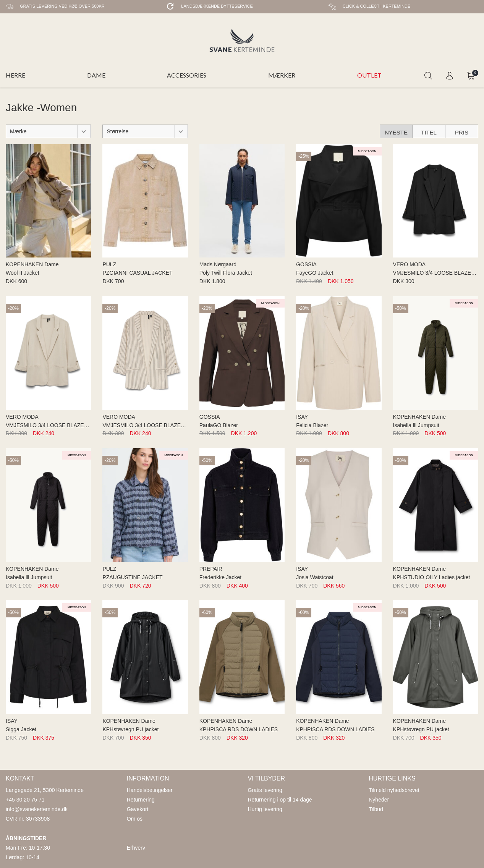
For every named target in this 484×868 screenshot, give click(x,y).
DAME (96, 75)
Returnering (141, 800)
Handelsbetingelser (150, 790)
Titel (429, 132)
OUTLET (369, 75)
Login (450, 76)
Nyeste (396, 132)
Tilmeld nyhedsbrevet (394, 790)
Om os (135, 819)
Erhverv (136, 848)
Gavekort (138, 809)
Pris (462, 132)
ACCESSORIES (187, 75)
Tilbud (376, 809)
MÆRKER (282, 75)
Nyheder (379, 800)
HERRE (15, 75)
